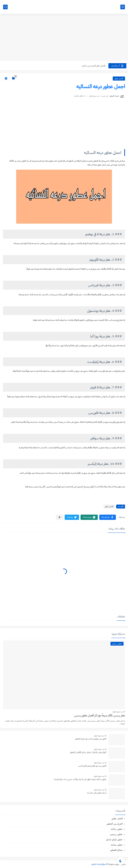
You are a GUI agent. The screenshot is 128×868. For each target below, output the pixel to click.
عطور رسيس (116, 834)
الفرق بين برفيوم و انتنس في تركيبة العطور (91, 739)
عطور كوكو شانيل (114, 839)
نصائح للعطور (116, 850)
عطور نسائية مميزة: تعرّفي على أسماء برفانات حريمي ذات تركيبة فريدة (80, 779)
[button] (108, 517)
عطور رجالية (117, 829)
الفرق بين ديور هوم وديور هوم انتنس (92, 766)
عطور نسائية (117, 845)
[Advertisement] (64, 38)
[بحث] (5, 7)
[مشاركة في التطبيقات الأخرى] (60, 517)
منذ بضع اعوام (118, 712)
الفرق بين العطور (115, 824)
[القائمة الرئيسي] (123, 7)
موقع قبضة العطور (99, 864)
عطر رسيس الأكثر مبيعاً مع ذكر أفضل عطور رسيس (99, 715)
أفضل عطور (119, 79)
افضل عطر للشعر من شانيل (94, 66)
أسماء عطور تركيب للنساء (97, 793)
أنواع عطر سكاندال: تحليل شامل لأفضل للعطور (88, 752)
